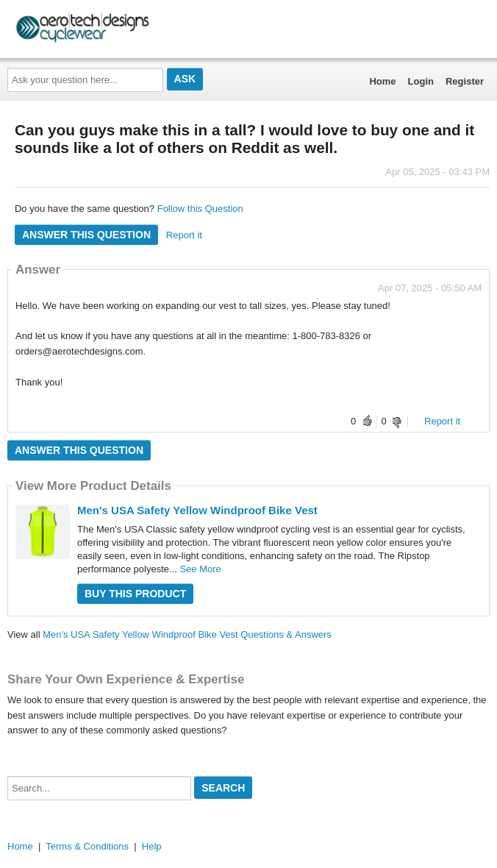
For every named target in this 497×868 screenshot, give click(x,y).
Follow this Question (200, 209)
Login (421, 81)
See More (200, 569)
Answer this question (86, 235)
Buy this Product (135, 594)
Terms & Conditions (87, 846)
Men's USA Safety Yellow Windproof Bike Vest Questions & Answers (187, 634)
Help (152, 846)
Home (382, 81)
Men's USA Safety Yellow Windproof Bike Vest (197, 510)
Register (465, 81)
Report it (184, 235)
